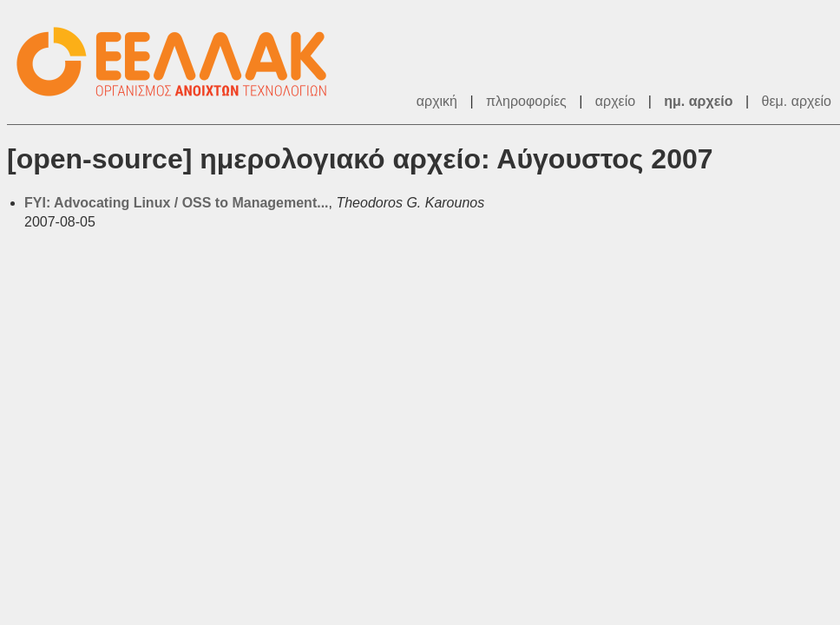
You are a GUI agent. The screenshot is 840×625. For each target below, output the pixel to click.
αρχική (437, 101)
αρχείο (615, 101)
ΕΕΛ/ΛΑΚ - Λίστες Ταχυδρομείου (180, 62)
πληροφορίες (526, 101)
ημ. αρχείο (698, 101)
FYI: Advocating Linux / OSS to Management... (177, 203)
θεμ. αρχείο (797, 101)
